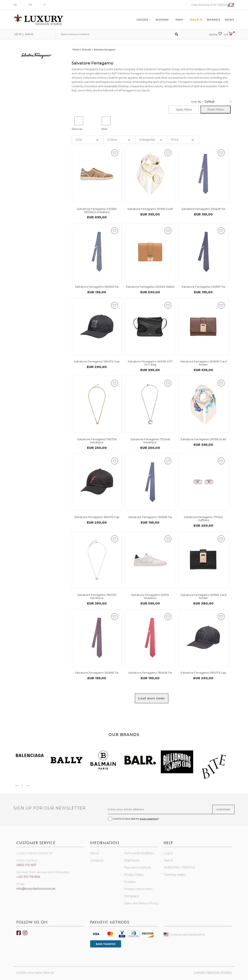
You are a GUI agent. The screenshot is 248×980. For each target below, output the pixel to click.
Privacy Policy (134, 875)
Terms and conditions (139, 853)
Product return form (138, 889)
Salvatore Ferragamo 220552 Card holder (204, 596)
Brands (214, 20)
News (230, 20)
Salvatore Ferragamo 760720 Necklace (97, 596)
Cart (229, 34)
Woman (164, 20)
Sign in (29, 34)
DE (31, 5)
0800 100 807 (26, 865)
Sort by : (197, 102)
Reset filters (216, 110)
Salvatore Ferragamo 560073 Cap (97, 361)
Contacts (97, 860)
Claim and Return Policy (141, 903)
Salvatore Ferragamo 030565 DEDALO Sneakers (97, 210)
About (95, 853)
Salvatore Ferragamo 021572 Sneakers (150, 596)
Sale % (196, 20)
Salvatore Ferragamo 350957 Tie (203, 287)
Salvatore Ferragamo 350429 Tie (203, 209)
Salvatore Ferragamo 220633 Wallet (150, 287)
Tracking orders (175, 875)
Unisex (144, 20)
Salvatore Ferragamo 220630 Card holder (204, 363)
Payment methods (137, 867)
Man (181, 20)
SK (15, 5)
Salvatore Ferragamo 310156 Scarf (203, 439)
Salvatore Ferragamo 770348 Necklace (150, 441)
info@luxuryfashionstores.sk (36, 889)
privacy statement (149, 819)
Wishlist (216, 34)
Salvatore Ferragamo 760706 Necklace (97, 441)
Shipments (132, 860)
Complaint (131, 896)
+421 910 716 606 (28, 877)
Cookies (130, 882)
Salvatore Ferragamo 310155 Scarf (150, 209)
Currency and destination (184, 934)
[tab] (88, 140)
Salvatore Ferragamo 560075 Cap (97, 517)
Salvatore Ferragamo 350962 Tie (150, 517)
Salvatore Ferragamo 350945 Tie (97, 287)
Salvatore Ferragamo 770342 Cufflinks (203, 519)
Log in (17, 34)
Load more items (152, 698)
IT (45, 5)
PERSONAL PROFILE (179, 867)
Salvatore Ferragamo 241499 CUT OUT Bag (150, 363)
